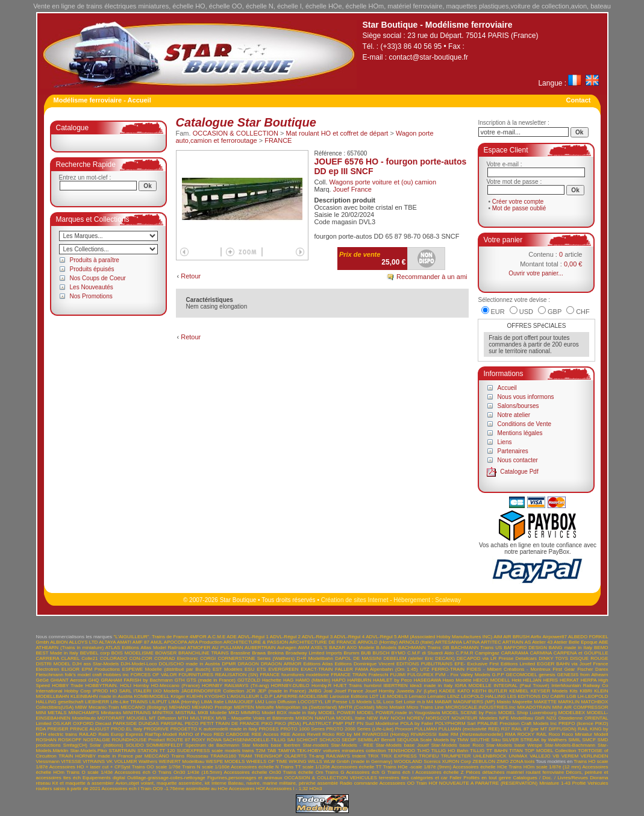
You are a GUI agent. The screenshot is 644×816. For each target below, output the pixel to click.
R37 (506, 729)
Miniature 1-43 (555, 783)
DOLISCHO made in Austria (189, 664)
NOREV (415, 718)
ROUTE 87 (178, 740)
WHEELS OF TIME (267, 761)
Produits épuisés (92, 269)
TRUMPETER (456, 756)
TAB (271, 751)
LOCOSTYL (310, 702)
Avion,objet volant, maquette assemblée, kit (162, 783)
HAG (288, 680)
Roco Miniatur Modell (585, 734)
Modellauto (84, 718)
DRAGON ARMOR (281, 664)
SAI (291, 740)
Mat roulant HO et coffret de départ (337, 133)
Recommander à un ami (432, 277)
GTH (180, 680)
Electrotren (48, 669)
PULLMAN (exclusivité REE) (469, 729)
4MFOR (198, 637)
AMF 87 (141, 642)
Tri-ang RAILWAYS (330, 756)
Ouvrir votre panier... (536, 273)
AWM (303, 648)
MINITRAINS (137, 713)
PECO (192, 723)
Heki (516, 680)
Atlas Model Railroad (163, 648)
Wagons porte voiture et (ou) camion (383, 182)
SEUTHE (480, 740)
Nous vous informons (526, 397)
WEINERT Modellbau (181, 761)
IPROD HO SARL (112, 691)
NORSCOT (438, 718)
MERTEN (244, 707)
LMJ (259, 702)
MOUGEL (137, 718)
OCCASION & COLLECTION (236, 133)
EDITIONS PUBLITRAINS (424, 664)
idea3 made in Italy (431, 686)
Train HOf (427, 783)
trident (359, 756)
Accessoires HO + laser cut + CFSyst (90, 767)
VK (109, 761)
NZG (552, 718)
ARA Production (205, 642)
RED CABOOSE (232, 734)
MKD (234, 713)
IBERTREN (396, 686)
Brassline (241, 653)
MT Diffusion (162, 718)
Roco (555, 734)
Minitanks (111, 713)
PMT (350, 723)
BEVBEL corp (95, 653)
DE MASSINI (367, 658)
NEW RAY (378, 718)
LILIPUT (158, 702)
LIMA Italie (213, 702)
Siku (496, 740)
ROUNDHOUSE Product (139, 740)
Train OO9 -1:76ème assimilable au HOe (184, 789)
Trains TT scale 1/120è (305, 767)
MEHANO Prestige (212, 707)
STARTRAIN (122, 751)
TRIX (373, 756)
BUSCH (381, 653)
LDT (374, 696)
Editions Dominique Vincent (364, 664)
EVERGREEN (283, 669)
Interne (219, 783)
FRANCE (278, 140)
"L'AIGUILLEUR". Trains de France (151, 637)
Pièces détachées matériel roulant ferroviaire (515, 772)
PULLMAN (426, 729)
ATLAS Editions (122, 648)
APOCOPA (176, 642)
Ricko (328, 734)
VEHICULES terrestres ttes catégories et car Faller (405, 778)
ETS (261, 669)
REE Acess (293, 734)
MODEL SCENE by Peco (469, 713)
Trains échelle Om (303, 772)
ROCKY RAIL (532, 734)
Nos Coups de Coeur (98, 278)
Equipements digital (104, 778)
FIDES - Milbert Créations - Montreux (509, 669)
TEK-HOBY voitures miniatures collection (341, 751)
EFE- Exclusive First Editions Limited (495, 664)
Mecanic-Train (104, 707)
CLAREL (70, 658)
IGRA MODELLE (473, 686)
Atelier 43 (542, 642)
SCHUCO (330, 740)
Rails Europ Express (120, 734)
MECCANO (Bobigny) (144, 707)
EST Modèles (227, 669)
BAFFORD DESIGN (525, 648)
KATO (464, 691)
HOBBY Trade (67, 686)
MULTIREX (202, 718)
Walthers (148, 761)
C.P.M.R (464, 653)
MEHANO (180, 707)
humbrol (373, 686)
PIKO (267, 723)
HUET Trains (348, 686)
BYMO (398, 653)
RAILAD (88, 734)
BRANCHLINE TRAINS (204, 653)
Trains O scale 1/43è (89, 772)
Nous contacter (518, 460)
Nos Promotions (91, 296)
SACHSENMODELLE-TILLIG (254, 740)
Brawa (259, 653)
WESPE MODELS (225, 761)
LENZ (453, 696)
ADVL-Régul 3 (317, 637)
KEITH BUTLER (490, 691)
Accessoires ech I (120, 789)
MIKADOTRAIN (534, 707)
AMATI (124, 642)
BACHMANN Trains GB (424, 648)
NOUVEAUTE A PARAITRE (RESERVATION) (489, 783)
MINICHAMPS (83, 713)
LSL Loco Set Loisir (395, 702)
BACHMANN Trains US (477, 648)
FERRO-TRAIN (448, 669)
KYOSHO (215, 696)
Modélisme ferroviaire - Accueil (102, 100)
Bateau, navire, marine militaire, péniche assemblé (283, 783)
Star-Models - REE (352, 745)
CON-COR (141, 658)
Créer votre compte (518, 202)
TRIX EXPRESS (399, 756)
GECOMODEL (522, 675)
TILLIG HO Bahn (450, 751)
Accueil (507, 388)
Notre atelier (514, 415)
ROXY (199, 740)
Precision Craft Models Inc (528, 723)
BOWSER (166, 653)
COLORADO (114, 658)
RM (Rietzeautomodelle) (477, 734)
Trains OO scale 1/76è (156, 767)
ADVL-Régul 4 (349, 637)
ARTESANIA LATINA (457, 642)
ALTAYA (107, 642)
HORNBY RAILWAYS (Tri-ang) (235, 686)
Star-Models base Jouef (402, 745)
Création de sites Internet (355, 600)
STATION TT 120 (156, 751)
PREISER (58, 729)
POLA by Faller (417, 723)
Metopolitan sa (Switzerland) (306, 707)
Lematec (436, 696)
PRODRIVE (156, 729)
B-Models (386, 648)
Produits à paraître (95, 260)
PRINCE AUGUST (89, 729)
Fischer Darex (592, 669)
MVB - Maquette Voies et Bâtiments (255, 718)
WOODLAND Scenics (417, 761)
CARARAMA (515, 653)
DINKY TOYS (553, 658)
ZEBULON (484, 761)
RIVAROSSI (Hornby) (385, 734)
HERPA (589, 680)
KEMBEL (519, 691)
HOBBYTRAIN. (101, 686)
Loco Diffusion (281, 702)
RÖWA (214, 740)
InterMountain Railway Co (580, 686)
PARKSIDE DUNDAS (136, 723)
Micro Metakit (390, 707)
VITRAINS (94, 761)
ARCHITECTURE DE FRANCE (323, 642)
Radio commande (359, 783)
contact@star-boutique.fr (429, 57)
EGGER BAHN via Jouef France (572, 664)
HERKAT (569, 680)
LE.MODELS (394, 696)
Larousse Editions (349, 696)
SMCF (589, 740)
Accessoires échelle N (255, 767)
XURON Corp (456, 761)
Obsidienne (571, 718)
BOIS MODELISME (133, 653)
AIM (498, 637)
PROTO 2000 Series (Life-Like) (360, 729)
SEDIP (349, 740)
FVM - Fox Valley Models (463, 675)
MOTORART (111, 718)
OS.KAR (62, 723)
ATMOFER (199, 648)
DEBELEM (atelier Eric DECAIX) (419, 658)
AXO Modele (360, 648)
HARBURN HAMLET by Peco (380, 680)
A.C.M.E (217, 637)
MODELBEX (572, 713)
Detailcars (527, 658)
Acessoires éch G (365, 772)
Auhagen (287, 648)
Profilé (579, 783)
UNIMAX (518, 756)
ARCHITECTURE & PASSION (256, 642)
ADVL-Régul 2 (285, 637)
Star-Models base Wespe (514, 745)
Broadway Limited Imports (314, 653)
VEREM (570, 756)
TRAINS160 (223, 756)
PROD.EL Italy (127, 729)
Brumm (352, 653)
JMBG (315, 691)
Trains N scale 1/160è (206, 767)
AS (528, 642)
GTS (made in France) (211, 680)
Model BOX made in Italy (289, 713)
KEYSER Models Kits (554, 691)
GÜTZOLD (249, 680)
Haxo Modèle (457, 680)
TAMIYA (286, 751)
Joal (328, 691)
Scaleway (448, 600)
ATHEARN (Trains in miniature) (70, 648)
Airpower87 (555, 637)
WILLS (315, 761)
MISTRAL (186, 713)
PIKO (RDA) (288, 723)
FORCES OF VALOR (154, 675)
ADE (231, 637)
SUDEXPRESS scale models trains (216, 751)
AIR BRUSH (516, 637)
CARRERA (48, 658)
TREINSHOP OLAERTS (280, 756)
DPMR (229, 664)
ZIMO (502, 761)
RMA (510, 734)
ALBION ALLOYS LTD (74, 642)
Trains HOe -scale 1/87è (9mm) (417, 767)
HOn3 (316, 789)
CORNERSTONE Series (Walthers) (256, 658)
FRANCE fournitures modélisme (294, 675)
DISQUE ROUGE (589, 658)
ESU (249, 669)
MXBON (304, 718)
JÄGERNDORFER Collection (213, 691)
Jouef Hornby (380, 691)
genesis (547, 675)
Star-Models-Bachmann (570, 745)
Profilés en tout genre (487, 778)
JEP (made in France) (282, 691)
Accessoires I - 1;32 (287, 789)
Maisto (504, 702)
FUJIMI (398, 675)
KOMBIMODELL (151, 696)
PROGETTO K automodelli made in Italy (214, 729)
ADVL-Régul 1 (253, 637)
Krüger (178, 696)
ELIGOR (70, 669)
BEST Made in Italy (57, 653)
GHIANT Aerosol (69, 680)
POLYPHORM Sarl (455, 723)
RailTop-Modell (161, 734)
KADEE (447, 691)
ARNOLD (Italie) (416, 642)
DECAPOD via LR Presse (485, 658)
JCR (251, 691)
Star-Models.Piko (88, 751)
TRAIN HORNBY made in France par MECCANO (114, 756)
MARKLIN (569, 702)
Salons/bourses (518, 406)
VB (556, 756)
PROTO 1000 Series (302, 729)
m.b (421, 702)
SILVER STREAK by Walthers (534, 740)
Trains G (335, 772)
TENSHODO (402, 751)
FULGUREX (420, 675)
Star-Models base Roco (458, 745)
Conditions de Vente (525, 424)
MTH (183, 718)
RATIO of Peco (195, 734)
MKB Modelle (212, 713)
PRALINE (487, 723)
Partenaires (513, 451)
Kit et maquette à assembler (83, 783)
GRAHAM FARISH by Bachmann (136, 680)
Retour (191, 276)
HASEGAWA (427, 680)
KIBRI (586, 691)
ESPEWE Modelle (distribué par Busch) (166, 669)
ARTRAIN (513, 642)
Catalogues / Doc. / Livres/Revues (550, 778)
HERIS (551, 680)
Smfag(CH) (75, 745)
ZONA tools (523, 761)
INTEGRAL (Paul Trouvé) (521, 686)
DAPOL (343, 658)
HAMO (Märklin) (313, 680)
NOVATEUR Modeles (474, 718)
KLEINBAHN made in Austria (102, 696)
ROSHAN (46, 740)
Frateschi (379, 675)
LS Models (360, 702)
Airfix (536, 637)
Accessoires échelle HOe (480, 767)
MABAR (443, 702)
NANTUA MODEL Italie (340, 718)
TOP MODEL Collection (551, 751)
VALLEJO (540, 756)
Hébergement (412, 600)
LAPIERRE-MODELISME (301, 696)
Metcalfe (265, 707)
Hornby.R (321, 686)
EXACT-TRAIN (317, 669)
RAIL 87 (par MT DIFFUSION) (544, 729)
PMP (338, 723)
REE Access (265, 734)
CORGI (208, 658)
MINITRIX (163, 713)
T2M (260, 751)
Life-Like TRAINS (129, 702)
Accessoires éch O (135, 772)
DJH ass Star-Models (95, 664)
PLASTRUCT (317, 723)
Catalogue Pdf (519, 472)
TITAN (516, 751)
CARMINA (540, 653)
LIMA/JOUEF (239, 702)
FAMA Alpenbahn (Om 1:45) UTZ (392, 669)
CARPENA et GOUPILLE (581, 653)
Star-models (315, 745)
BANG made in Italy (571, 648)
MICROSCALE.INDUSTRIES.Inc (480, 707)
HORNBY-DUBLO (290, 686)
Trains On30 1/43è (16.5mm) (190, 772)
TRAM (245, 756)
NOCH (398, 718)
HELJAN (532, 680)
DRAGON (249, 664)
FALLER (344, 669)
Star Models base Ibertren (271, 745)
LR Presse (336, 702)
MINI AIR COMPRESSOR (580, 707)
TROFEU (429, 756)
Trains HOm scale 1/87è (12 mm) (545, 767)
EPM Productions (101, 669)
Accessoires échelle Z (440, 772)
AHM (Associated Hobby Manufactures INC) (445, 637)
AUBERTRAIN (260, 648)
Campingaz (487, 653)
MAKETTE (545, 702)
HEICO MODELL (491, 680)
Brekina (276, 653)
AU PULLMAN (228, 648)
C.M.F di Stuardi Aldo (431, 653)
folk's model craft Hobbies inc (97, 675)
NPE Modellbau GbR (522, 718)
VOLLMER (125, 761)
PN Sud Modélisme (378, 723)
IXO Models (167, 691)
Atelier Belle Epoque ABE (581, 642)
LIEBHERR (97, 702)
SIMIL (574, 740)
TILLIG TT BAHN (489, 751)
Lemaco (417, 696)
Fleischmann (50, 675)
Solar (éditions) (107, 745)
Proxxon (404, 729)
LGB (571, 696)
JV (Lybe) (427, 691)
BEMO (601, 648)
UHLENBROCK (490, 756)
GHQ (93, 680)
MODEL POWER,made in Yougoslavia (398, 713)
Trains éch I (401, 772)
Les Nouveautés (92, 287)
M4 (430, 702)
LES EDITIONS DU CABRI (536, 696)
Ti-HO (423, 751)
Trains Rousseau (190, 756)
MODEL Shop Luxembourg (527, 713)
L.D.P (266, 696)
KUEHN (195, 696)
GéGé (42, 680)
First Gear (564, 669)
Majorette (522, 702)
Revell (314, 734)
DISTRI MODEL (53, 664)
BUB (366, 653)
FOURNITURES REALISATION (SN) (218, 675)
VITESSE (71, 761)
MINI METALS (52, 713)
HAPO (339, 680)
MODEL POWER (336, 713)
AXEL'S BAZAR (328, 648)
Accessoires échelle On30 (252, 772)
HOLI (126, 686)
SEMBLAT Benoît (377, 740)
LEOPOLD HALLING (483, 696)
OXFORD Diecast (92, 723)
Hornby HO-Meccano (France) (166, 686)
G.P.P (498, 675)
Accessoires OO (397, 783)
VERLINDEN (595, 756)
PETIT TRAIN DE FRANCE (230, 723)
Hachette (272, 680)
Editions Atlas (318, 664)
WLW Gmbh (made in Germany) (358, 761)
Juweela (405, 691)
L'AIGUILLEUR (243, 696)
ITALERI (143, 691)
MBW (81, 707)
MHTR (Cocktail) (357, 707)
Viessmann (48, 761)
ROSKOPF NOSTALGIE (84, 740)
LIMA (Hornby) (184, 702)
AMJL (157, 642)
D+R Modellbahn (315, 658)
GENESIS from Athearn (583, 675)
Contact (579, 100)
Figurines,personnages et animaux (245, 778)
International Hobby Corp (64, 691)
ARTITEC (491, 642)
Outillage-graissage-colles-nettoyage (166, 778)
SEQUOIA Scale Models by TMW (432, 740)
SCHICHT (307, 740)
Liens (505, 442)
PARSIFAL (172, 723)
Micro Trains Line (425, 707)
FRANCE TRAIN (349, 675)
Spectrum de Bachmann (212, 745)
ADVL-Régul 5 (381, 637)
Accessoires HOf (247, 789)
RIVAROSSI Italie (430, 734)
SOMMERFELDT (165, 745)
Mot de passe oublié (519, 208)
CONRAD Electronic (176, 658)
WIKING (297, 761)
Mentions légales (520, 433)
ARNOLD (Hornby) (377, 642)
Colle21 (89, 658)
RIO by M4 (348, 734)
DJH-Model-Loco (139, 664)
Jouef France (352, 189)
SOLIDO (134, 745)
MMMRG (251, 713)
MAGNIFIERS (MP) (474, 702)
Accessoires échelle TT (356, 767)
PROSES (268, 729)
